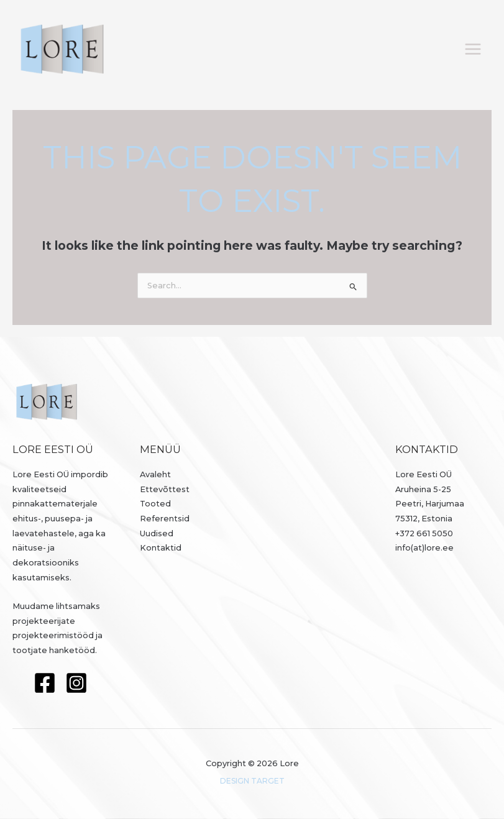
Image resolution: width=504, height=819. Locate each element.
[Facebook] (45, 683)
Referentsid (165, 519)
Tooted (155, 504)
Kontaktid (161, 548)
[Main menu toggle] (473, 49)
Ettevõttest (165, 489)
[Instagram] (76, 683)
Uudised (157, 533)
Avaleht (155, 474)
